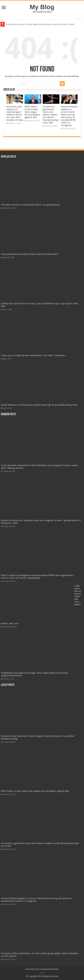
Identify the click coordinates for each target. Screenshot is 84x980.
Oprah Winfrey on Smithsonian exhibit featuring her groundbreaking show (39, 405)
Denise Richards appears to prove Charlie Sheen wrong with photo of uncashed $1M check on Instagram (69, 116)
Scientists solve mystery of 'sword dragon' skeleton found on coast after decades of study (40, 24)
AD (37, 969)
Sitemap (55, 969)
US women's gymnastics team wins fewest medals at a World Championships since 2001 (51, 115)
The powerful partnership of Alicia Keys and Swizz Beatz (29, 254)
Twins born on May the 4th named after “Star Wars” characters (33, 355)
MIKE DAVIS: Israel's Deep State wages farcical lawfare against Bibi (32, 112)
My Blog (42, 7)
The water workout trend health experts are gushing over (31, 205)
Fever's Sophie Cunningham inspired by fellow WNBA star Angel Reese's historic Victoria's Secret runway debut (37, 577)
